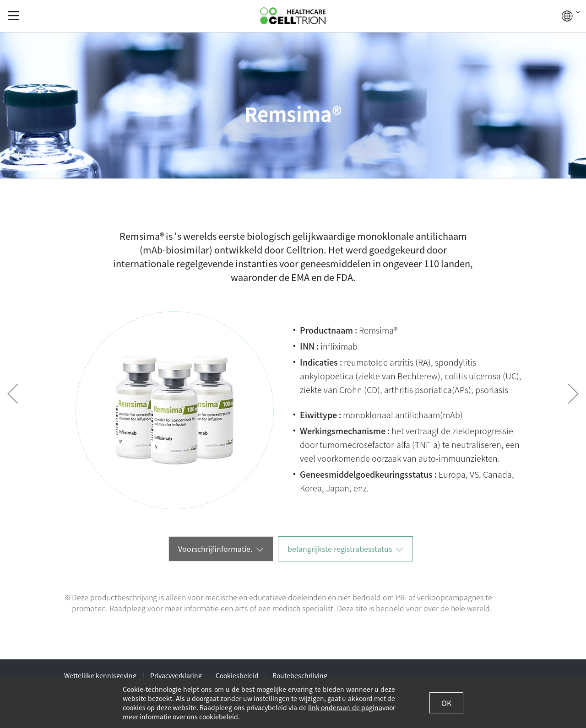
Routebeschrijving (300, 675)
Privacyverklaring (176, 675)
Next (573, 394)
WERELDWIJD (571, 16)
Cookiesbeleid (237, 675)
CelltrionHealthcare (293, 16)
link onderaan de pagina (345, 707)
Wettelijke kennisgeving (100, 675)
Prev (13, 394)
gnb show (14, 16)
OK (446, 703)
